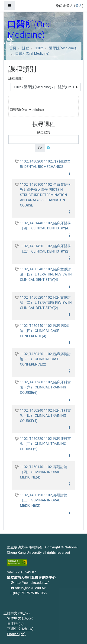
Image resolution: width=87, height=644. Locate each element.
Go (40, 148)
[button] (49, 148)
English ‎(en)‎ (16, 634)
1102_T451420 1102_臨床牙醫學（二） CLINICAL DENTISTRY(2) (45, 249)
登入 (79, 6)
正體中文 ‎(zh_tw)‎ (17, 613)
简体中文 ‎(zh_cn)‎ (20, 618)
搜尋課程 (44, 133)
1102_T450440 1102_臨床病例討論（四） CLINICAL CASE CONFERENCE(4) (45, 331)
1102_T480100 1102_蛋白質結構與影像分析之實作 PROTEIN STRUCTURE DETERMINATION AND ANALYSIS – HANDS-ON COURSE (45, 195)
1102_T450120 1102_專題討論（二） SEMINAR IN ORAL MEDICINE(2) (44, 500)
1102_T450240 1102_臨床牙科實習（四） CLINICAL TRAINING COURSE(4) (45, 416)
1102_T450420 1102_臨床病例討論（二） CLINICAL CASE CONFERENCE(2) (45, 359)
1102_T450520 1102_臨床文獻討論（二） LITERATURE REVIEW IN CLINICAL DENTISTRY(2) (46, 303)
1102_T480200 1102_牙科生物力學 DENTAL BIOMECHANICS (45, 164)
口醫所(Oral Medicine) (32, 53)
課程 (26, 48)
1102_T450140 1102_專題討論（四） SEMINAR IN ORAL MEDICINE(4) (44, 472)
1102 (39, 48)
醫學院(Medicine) (63, 48)
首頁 (13, 48)
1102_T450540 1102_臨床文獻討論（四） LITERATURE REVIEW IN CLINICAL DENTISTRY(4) (46, 274)
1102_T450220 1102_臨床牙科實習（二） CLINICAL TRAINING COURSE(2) (45, 444)
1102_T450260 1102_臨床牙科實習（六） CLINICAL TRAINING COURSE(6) (45, 387)
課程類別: (16, 78)
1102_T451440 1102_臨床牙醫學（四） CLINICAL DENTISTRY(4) (45, 226)
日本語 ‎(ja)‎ (15, 624)
